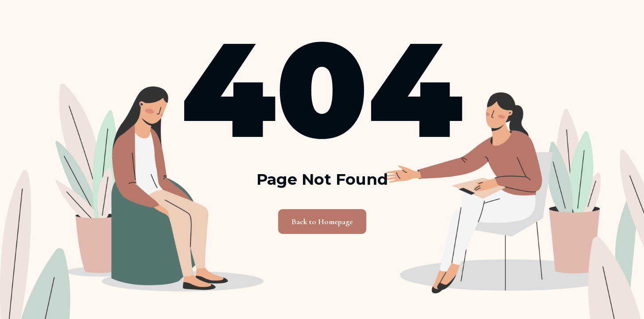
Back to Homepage (322, 222)
